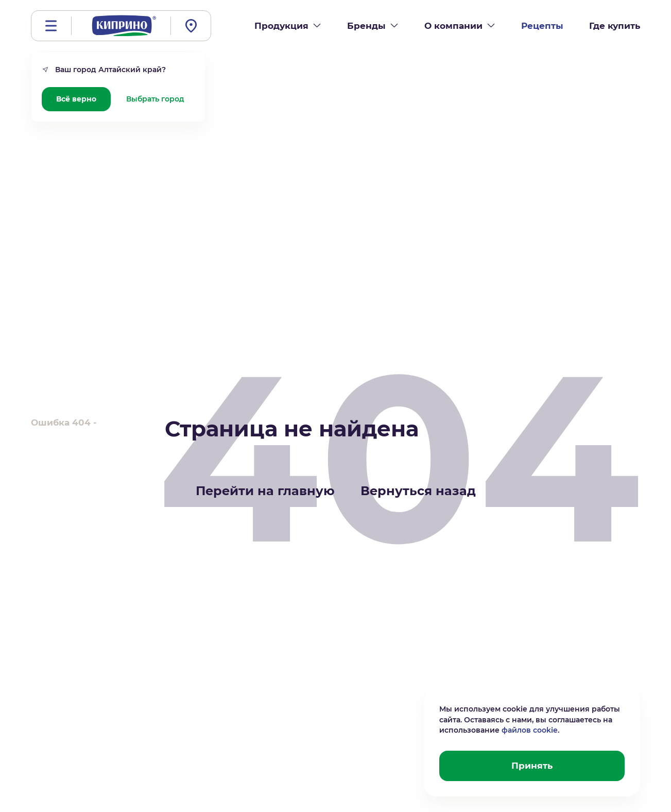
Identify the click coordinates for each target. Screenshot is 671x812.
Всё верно (76, 99)
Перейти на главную (265, 491)
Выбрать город (155, 99)
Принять (532, 766)
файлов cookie (530, 730)
